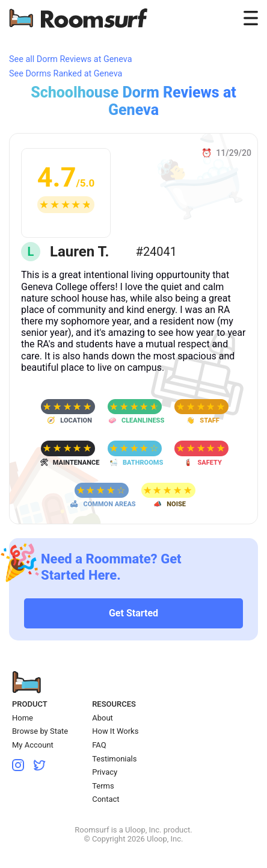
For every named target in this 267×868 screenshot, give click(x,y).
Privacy (105, 772)
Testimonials (114, 759)
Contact (106, 799)
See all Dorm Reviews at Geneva (71, 59)
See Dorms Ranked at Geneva (66, 74)
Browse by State (40, 731)
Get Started (133, 613)
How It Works (115, 731)
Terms (103, 786)
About (103, 718)
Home (23, 718)
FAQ (99, 745)
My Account (33, 745)
